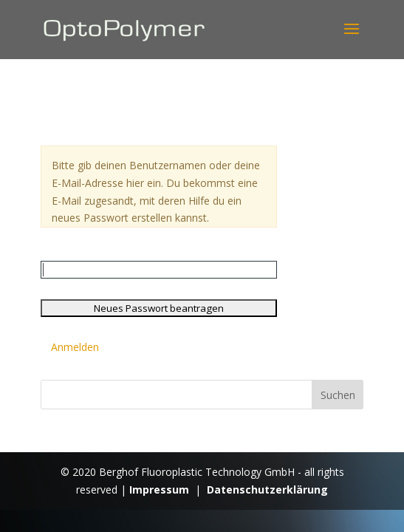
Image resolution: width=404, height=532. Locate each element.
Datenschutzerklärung (267, 490)
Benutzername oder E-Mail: (106, 252)
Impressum (159, 490)
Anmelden (75, 347)
